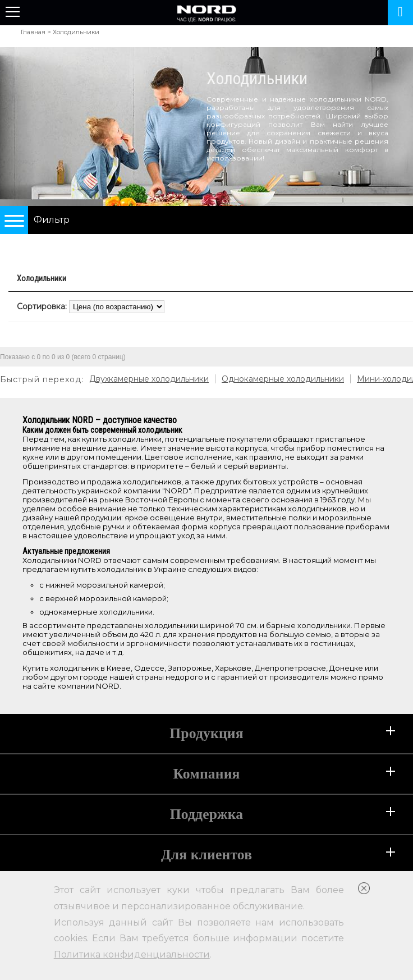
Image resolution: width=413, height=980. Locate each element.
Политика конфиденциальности (132, 954)
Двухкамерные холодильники (149, 379)
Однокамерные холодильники (283, 379)
